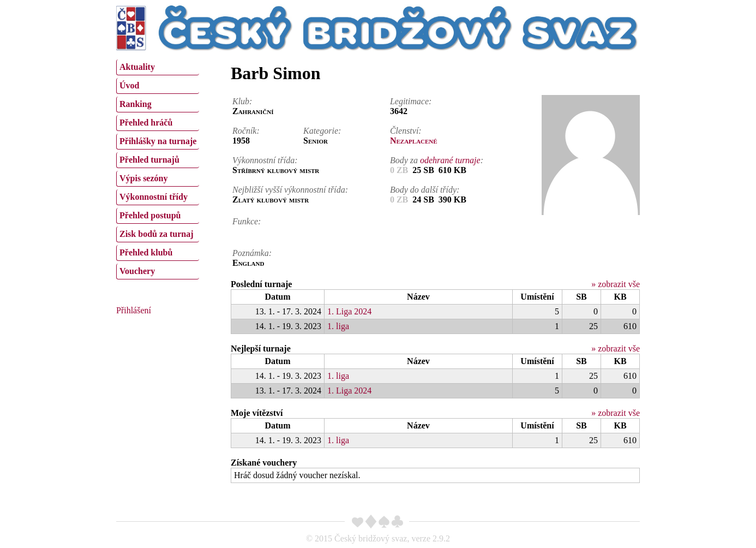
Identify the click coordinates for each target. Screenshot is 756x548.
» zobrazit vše (616, 284)
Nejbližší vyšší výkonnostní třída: (290, 190)
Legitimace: (411, 101)
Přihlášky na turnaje (158, 141)
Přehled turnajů (149, 160)
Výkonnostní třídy (154, 197)
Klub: (242, 101)
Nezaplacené (414, 141)
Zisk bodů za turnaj (157, 234)
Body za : (437, 160)
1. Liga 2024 (349, 311)
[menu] (158, 168)
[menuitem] (158, 67)
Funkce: (247, 221)
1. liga (338, 326)
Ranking (136, 104)
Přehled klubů (146, 252)
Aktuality (137, 67)
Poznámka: (252, 253)
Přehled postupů (150, 215)
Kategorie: (322, 131)
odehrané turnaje (450, 160)
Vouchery (137, 271)
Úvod (129, 85)
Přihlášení (134, 310)
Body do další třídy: (425, 190)
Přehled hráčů (146, 123)
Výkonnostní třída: (265, 160)
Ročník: (246, 131)
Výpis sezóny (143, 178)
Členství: (406, 131)
